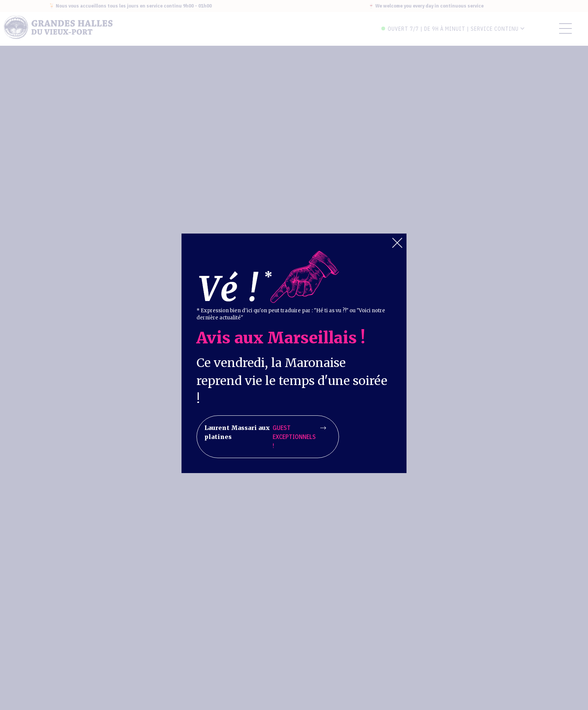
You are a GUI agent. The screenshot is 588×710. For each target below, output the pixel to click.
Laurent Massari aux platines (265, 437)
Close (397, 243)
